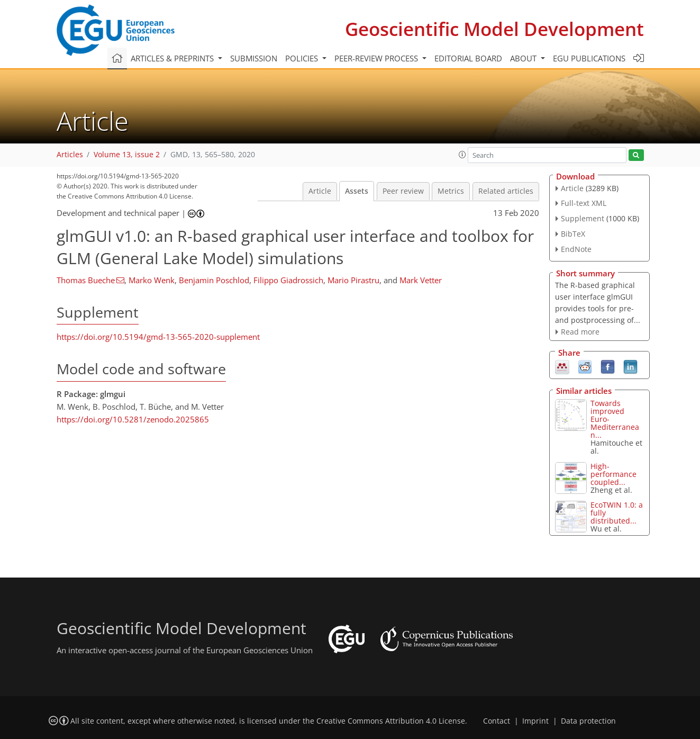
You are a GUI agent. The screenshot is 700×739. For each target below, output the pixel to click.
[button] (462, 155)
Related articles (506, 191)
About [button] (524, 58)
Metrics (451, 191)
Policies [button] (303, 58)
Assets (357, 191)
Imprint (535, 721)
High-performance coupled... (613, 474)
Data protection (588, 721)
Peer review (403, 191)
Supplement (583, 218)
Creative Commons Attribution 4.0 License (391, 721)
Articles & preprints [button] (173, 58)
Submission (254, 58)
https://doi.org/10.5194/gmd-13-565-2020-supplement (158, 337)
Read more (580, 332)
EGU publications (589, 58)
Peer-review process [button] (377, 58)
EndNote (576, 249)
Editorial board (468, 58)
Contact (497, 721)
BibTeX (573, 234)
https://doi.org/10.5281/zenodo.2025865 (133, 419)
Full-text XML (584, 203)
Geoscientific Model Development (494, 29)
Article (320, 191)
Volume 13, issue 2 (127, 155)
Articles (70, 155)
